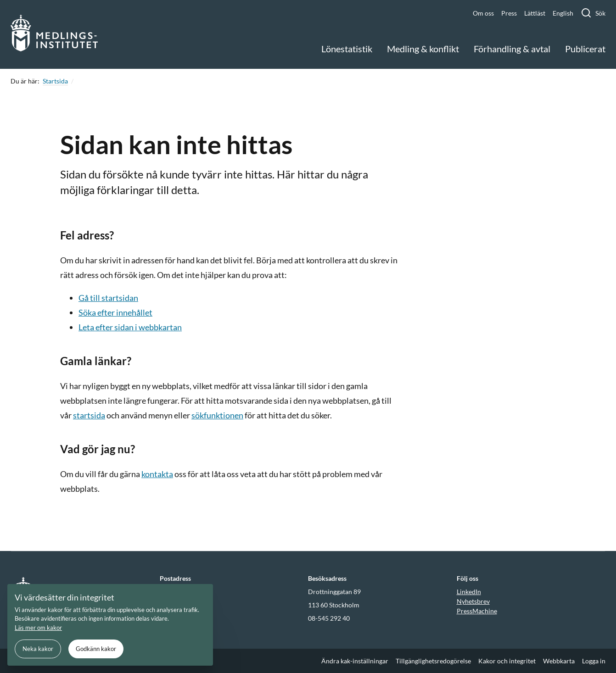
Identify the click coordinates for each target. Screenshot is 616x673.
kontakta (157, 474)
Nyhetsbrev (473, 601)
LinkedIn (469, 592)
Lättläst (535, 13)
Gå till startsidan (108, 298)
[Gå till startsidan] (54, 34)
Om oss (483, 13)
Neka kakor (38, 649)
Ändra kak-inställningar (355, 661)
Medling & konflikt (423, 49)
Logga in (594, 661)
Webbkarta (559, 661)
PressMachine (477, 611)
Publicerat (585, 49)
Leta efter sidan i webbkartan (130, 327)
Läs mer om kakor (38, 628)
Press (509, 13)
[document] (110, 625)
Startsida (55, 81)
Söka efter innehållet (115, 312)
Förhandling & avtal (512, 49)
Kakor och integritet (507, 661)
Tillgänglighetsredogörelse (433, 661)
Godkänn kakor (96, 649)
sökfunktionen (217, 415)
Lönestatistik (347, 49)
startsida (89, 415)
